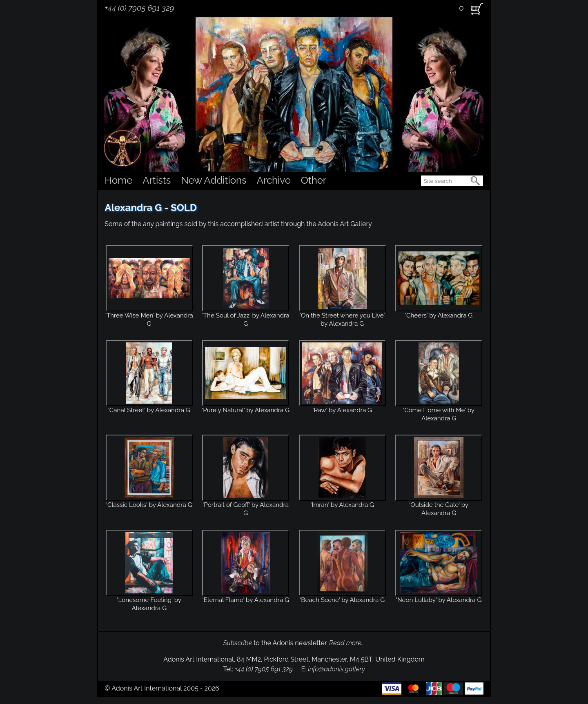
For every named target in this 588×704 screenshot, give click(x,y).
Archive (274, 180)
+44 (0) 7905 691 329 (139, 8)
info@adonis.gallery (336, 669)
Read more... (347, 643)
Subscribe (237, 643)
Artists (157, 180)
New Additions (214, 180)
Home (118, 180)
